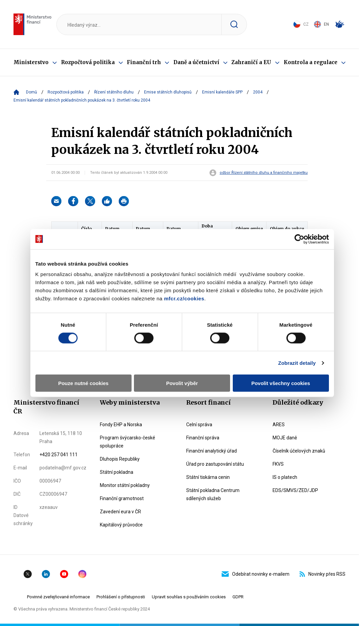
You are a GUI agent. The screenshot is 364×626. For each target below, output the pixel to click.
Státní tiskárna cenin (208, 477)
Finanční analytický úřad (212, 451)
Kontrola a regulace (311, 62)
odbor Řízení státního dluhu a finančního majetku (264, 173)
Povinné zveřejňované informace (58, 597)
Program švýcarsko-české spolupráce (128, 442)
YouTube (64, 574)
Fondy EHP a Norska (121, 425)
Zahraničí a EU (251, 62)
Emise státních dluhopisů (168, 92)
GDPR (238, 597)
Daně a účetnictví (196, 62)
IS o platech (285, 477)
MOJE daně (285, 438)
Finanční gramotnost (122, 498)
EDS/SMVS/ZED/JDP (295, 490)
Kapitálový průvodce (121, 525)
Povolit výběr (182, 383)
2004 (258, 92)
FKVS (278, 464)
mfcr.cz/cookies (184, 298)
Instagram (82, 574)
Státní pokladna (117, 472)
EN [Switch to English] (321, 24)
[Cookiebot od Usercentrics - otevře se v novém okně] (299, 239)
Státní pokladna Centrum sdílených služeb (213, 494)
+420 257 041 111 (59, 455)
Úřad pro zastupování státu (215, 464)
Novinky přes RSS (323, 574)
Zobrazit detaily (297, 363)
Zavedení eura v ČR (120, 512)
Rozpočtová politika (88, 62)
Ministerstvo (31, 62)
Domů (32, 92)
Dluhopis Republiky (120, 459)
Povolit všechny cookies (281, 383)
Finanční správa (203, 438)
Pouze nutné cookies (83, 383)
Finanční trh (144, 62)
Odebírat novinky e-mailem (256, 574)
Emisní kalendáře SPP (222, 92)
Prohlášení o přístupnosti (121, 597)
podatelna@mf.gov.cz (63, 468)
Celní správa (199, 425)
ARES (279, 425)
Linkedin (46, 574)
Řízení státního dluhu (114, 92)
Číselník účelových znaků (299, 451)
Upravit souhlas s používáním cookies (189, 597)
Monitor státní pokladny (125, 485)
